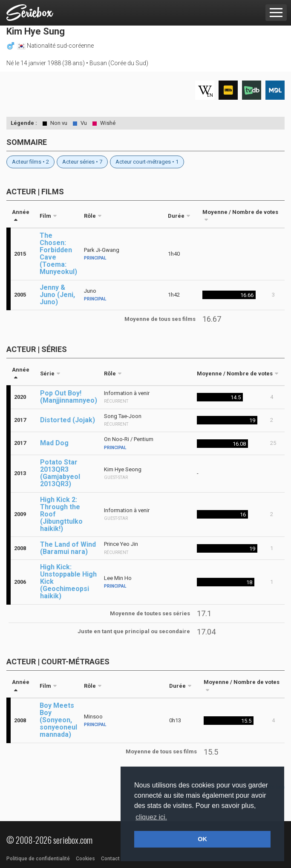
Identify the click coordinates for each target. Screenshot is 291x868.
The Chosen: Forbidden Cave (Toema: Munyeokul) (58, 254)
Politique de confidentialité (38, 859)
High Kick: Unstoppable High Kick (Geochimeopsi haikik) (68, 581)
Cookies (85, 859)
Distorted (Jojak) (68, 420)
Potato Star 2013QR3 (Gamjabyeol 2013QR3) (60, 473)
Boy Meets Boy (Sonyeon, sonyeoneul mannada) (58, 720)
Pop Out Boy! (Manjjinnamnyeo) (69, 397)
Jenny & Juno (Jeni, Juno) (57, 295)
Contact (110, 859)
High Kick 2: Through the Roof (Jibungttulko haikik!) (61, 514)
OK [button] (202, 839)
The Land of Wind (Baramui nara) (68, 548)
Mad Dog (54, 443)
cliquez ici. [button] (151, 817)
